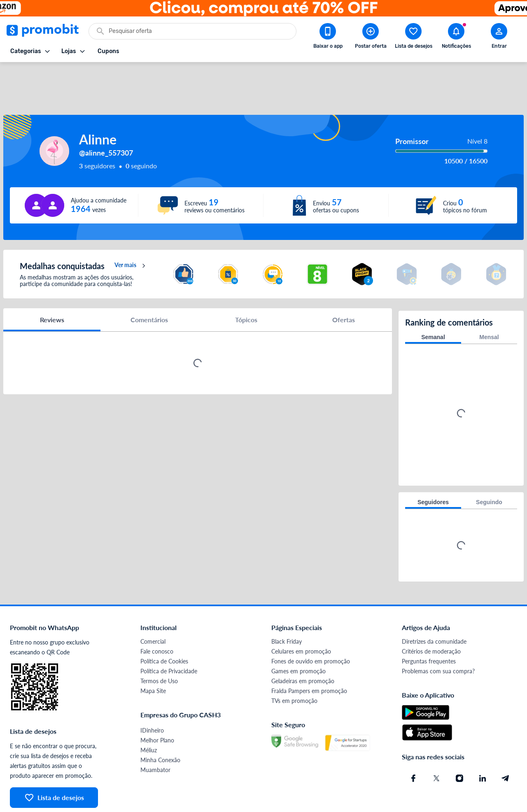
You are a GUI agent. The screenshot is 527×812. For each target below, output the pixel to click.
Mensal (489, 305)
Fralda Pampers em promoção (309, 659)
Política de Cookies (164, 629)
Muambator (155, 738)
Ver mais (131, 236)
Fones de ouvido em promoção (311, 629)
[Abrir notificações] (456, 37)
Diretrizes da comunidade (434, 609)
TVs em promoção (294, 669)
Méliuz (149, 718)
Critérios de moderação (431, 619)
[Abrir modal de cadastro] (499, 37)
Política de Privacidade (169, 639)
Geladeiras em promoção (303, 649)
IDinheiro (152, 698)
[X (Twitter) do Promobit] (436, 746)
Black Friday (287, 609)
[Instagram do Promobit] (459, 746)
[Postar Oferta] (371, 37)
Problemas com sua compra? (438, 639)
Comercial (153, 609)
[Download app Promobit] (328, 37)
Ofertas (344, 290)
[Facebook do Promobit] (413, 746)
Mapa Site (153, 659)
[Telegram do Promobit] (506, 746)
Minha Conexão (160, 728)
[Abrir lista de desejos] (413, 37)
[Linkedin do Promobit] (483, 746)
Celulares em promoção (301, 619)
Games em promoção (298, 639)
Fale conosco (157, 619)
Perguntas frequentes (429, 629)
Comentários (149, 290)
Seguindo (489, 470)
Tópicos (246, 290)
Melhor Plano (157, 708)
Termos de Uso (159, 649)
